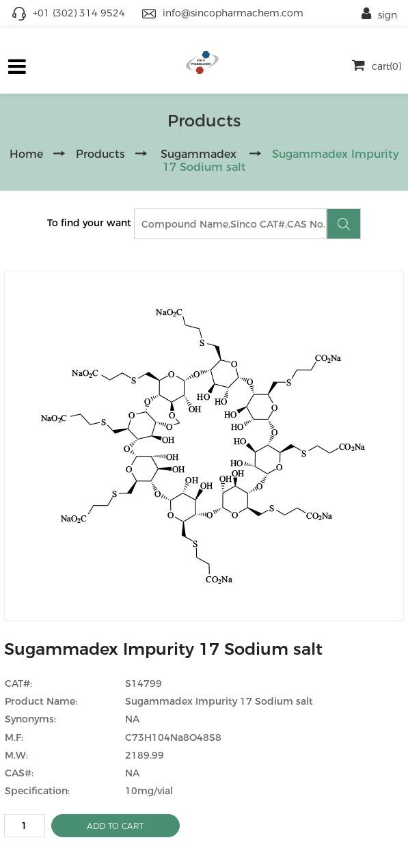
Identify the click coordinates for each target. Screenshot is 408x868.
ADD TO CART (115, 826)
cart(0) (377, 66)
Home (26, 154)
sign (379, 15)
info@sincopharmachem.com (233, 13)
